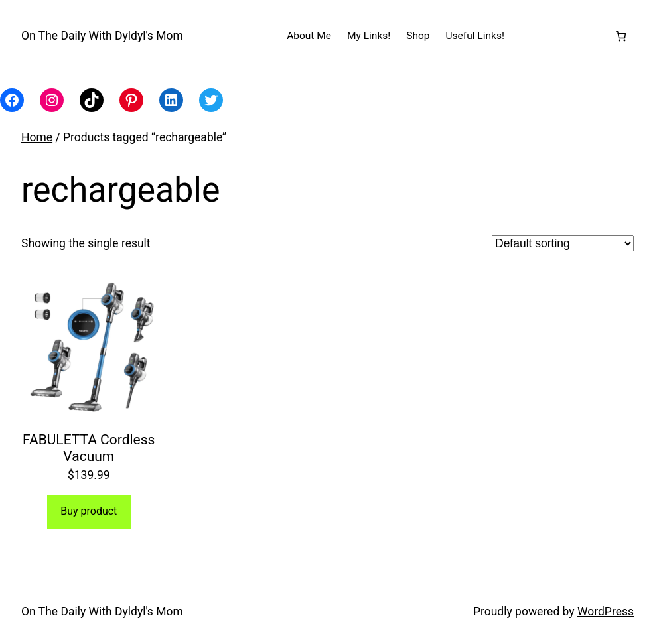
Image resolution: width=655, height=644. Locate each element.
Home (37, 137)
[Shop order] (563, 243)
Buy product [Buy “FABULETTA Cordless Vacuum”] (89, 511)
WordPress (606, 612)
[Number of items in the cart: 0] (621, 36)
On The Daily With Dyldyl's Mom (102, 36)
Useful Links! (475, 36)
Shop (418, 36)
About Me (309, 36)
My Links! (369, 36)
